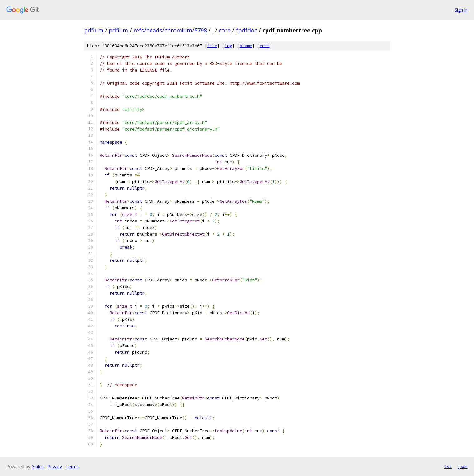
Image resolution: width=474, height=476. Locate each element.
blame (246, 46)
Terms (72, 466)
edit (265, 46)
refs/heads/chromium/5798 (170, 30)
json (463, 466)
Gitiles (38, 466)
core (225, 30)
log (228, 46)
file (212, 46)
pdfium (94, 30)
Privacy (55, 466)
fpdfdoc (247, 30)
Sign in (461, 10)
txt (448, 466)
